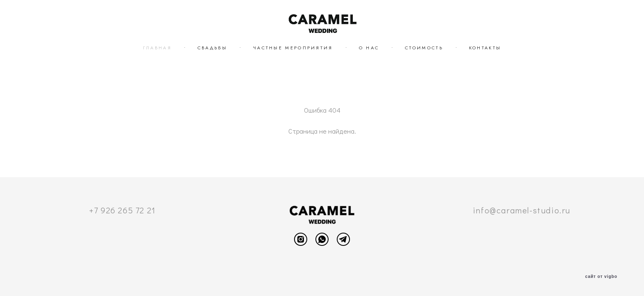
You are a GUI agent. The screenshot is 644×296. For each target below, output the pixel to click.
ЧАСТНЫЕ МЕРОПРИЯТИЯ (293, 48)
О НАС (369, 48)
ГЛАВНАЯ (157, 48)
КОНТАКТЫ (485, 48)
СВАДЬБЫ (212, 48)
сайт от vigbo (601, 277)
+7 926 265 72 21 (122, 210)
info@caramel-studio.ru (522, 210)
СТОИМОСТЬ (424, 48)
